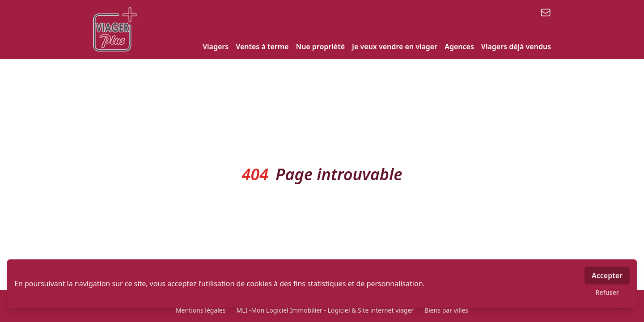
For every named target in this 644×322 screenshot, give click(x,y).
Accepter (607, 275)
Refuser (607, 292)
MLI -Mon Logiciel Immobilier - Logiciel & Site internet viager (325, 310)
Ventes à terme (262, 47)
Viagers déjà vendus (516, 47)
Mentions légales (201, 310)
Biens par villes (446, 310)
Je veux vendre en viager (395, 47)
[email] (546, 13)
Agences (459, 47)
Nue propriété (320, 47)
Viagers (216, 47)
